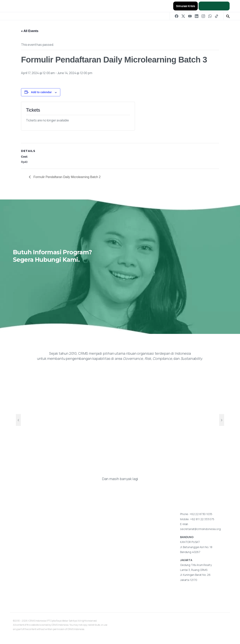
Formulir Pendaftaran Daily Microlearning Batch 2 (67, 177)
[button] (228, 16)
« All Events (30, 31)
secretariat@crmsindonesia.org (200, 529)
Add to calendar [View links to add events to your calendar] (41, 92)
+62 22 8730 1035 (201, 514)
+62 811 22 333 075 (202, 519)
